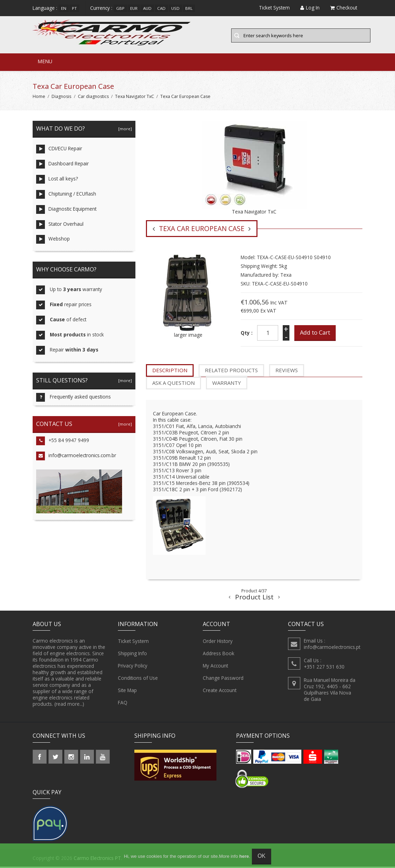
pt (74, 8)
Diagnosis (61, 97)
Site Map (127, 692)
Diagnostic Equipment (66, 211)
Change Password (223, 679)
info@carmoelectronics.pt (332, 648)
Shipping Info (132, 655)
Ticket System (133, 643)
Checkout (344, 8)
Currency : (101, 8)
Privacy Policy (133, 667)
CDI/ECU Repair (59, 150)
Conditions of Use (138, 679)
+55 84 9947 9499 (63, 442)
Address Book (219, 655)
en (64, 8)
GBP (120, 8)
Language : (45, 8)
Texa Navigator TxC (135, 97)
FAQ (123, 704)
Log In (310, 8)
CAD (161, 8)
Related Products (231, 371)
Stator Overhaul (60, 226)
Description (170, 371)
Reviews (287, 371)
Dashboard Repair (62, 165)
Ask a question (173, 384)
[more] (124, 130)
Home (39, 97)
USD (175, 8)
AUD (147, 8)
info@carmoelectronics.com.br (76, 457)
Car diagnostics (93, 97)
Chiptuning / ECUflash (66, 195)
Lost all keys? (57, 180)
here (244, 856)
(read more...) (69, 705)
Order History (218, 643)
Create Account (220, 692)
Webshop (53, 241)
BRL (189, 8)
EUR (134, 8)
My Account (215, 667)
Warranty (227, 384)
